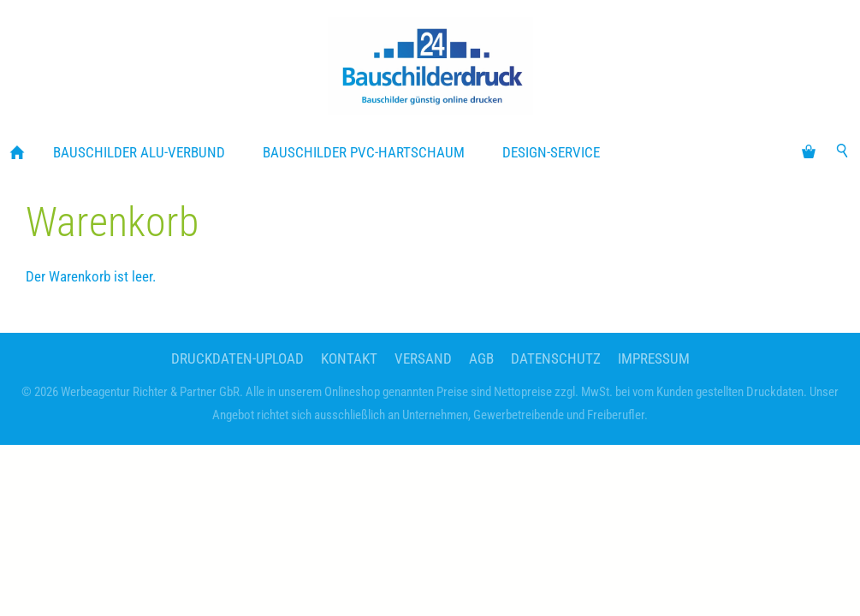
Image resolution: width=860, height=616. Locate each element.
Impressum (654, 358)
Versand (423, 358)
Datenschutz (556, 358)
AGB (481, 358)
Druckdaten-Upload (237, 358)
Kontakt (349, 358)
